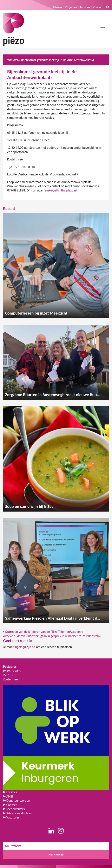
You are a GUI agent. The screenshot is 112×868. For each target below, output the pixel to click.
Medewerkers (16, 809)
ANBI (10, 796)
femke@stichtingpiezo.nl (60, 190)
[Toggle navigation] (103, 29)
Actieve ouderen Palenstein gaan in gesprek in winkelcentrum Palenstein (52, 636)
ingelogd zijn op (25, 647)
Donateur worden (18, 801)
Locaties (85, 7)
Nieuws (58, 7)
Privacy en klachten (19, 813)
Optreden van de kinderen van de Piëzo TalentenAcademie (43, 632)
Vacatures (13, 817)
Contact (98, 7)
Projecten (71, 7)
